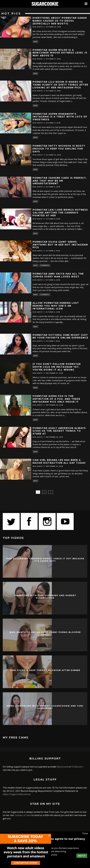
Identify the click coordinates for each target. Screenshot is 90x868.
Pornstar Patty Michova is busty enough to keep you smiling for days (59, 149)
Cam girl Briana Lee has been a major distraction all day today (59, 461)
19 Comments (45, 711)
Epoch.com (63, 767)
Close (85, 833)
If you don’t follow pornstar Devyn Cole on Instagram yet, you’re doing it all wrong (57, 367)
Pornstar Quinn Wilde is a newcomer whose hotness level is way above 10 (60, 53)
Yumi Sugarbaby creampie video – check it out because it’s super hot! (45, 560)
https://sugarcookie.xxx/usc (17, 794)
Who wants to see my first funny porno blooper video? (45, 633)
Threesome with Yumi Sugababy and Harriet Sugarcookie (45, 597)
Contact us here (23, 815)
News (36, 42)
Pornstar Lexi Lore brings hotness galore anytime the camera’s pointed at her (60, 213)
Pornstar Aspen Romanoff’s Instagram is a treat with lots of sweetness (60, 117)
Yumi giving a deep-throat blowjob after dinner (45, 670)
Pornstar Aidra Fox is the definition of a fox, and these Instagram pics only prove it (56, 399)
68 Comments (45, 564)
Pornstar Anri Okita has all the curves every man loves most (58, 275)
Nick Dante (38, 27)
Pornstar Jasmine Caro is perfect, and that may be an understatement (60, 181)
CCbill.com (77, 767)
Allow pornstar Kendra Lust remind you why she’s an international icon (56, 306)
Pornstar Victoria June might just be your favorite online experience (60, 336)
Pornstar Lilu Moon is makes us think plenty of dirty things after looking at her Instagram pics (60, 85)
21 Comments (45, 673)
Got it (82, 856)
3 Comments (45, 294)
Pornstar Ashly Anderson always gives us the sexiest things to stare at (59, 431)
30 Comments (45, 601)
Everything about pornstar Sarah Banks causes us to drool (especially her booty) (60, 21)
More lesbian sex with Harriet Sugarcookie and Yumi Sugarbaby (45, 707)
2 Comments (45, 265)
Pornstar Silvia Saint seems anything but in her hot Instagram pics (60, 245)
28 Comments (45, 638)
